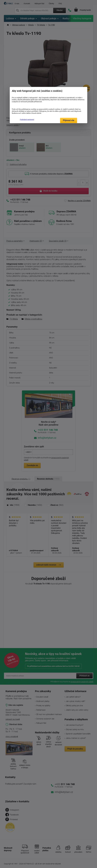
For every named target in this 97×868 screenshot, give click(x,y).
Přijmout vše (69, 120)
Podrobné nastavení (27, 119)
